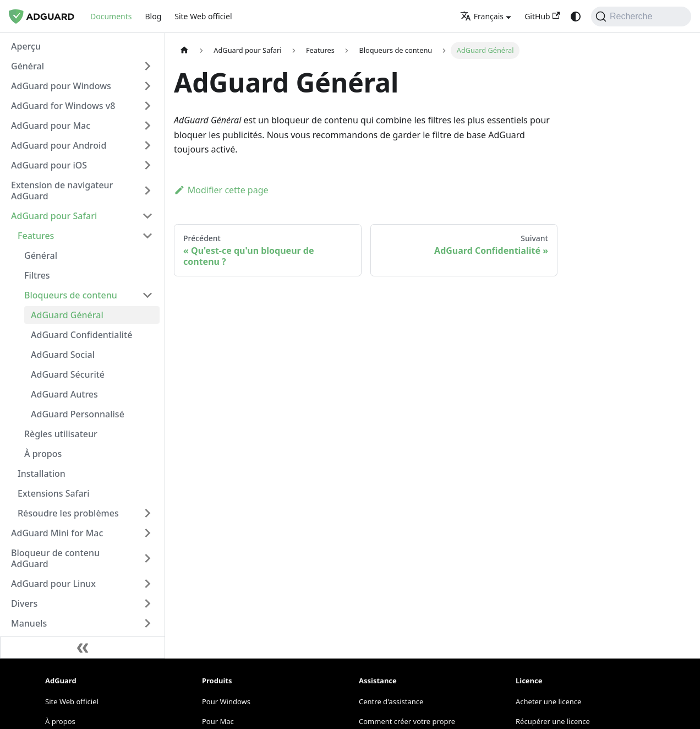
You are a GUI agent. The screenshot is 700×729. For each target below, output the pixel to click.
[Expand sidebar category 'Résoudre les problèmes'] (147, 513)
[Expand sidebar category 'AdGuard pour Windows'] (147, 86)
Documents (111, 16)
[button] (82, 66)
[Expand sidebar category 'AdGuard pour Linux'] (147, 584)
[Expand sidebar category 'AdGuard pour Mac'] (147, 126)
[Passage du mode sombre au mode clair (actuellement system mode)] (576, 17)
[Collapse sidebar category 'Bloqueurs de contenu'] (147, 295)
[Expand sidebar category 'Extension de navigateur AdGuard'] (147, 191)
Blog (153, 16)
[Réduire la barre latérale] (83, 648)
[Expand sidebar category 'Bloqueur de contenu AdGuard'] (147, 558)
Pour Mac (218, 721)
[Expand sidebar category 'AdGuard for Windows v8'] (147, 106)
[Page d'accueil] (184, 50)
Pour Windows (226, 701)
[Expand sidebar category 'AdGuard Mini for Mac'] (147, 533)
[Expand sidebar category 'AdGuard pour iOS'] (147, 165)
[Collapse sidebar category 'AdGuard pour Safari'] (147, 216)
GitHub (542, 16)
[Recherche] (641, 17)
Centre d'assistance (391, 701)
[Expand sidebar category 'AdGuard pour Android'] (147, 145)
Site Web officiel (203, 16)
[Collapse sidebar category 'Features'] (147, 236)
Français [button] (482, 16)
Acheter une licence (548, 701)
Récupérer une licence (553, 721)
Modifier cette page (221, 190)
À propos (60, 721)
